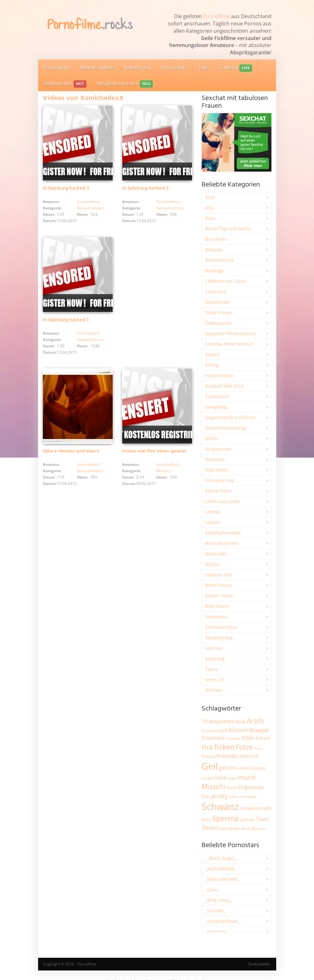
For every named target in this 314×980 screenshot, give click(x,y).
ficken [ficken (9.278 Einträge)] (224, 747)
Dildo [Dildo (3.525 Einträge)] (248, 738)
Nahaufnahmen (91, 208)
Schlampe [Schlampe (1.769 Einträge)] (248, 796)
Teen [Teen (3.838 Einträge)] (262, 819)
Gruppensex (218, 449)
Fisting (212, 365)
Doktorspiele (218, 323)
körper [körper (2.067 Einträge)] (259, 768)
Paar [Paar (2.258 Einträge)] (206, 796)
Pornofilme (217, 16)
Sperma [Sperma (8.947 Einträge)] (225, 818)
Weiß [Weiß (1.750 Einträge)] (245, 829)
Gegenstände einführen (230, 417)
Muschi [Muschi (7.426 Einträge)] (214, 786)
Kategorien (138, 67)
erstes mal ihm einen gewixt (154, 451)
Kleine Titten (219, 491)
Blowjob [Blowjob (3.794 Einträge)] (259, 730)
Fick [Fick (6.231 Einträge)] (207, 747)
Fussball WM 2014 (224, 386)
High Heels (217, 470)
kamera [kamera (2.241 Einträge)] (245, 768)
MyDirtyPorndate (223, 533)
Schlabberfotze (221, 627)
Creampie (215, 292)
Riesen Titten (219, 596)
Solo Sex (214, 648)
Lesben (213, 522)
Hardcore (215, 459)
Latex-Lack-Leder (223, 501)
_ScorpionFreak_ (222, 921)
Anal (210, 197)
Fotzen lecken (220, 375)
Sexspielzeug (219, 638)
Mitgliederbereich (125, 84)
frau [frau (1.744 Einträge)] (258, 748)
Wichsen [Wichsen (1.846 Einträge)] (258, 829)
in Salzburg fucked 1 (66, 320)
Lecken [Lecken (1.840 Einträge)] (208, 778)
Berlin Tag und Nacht (228, 229)
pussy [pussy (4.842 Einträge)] (220, 796)
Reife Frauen (219, 585)
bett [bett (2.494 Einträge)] (223, 730)
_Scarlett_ (215, 911)
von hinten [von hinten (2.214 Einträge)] (230, 828)
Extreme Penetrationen (230, 344)
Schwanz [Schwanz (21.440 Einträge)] (220, 806)
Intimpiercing (219, 480)
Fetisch (213, 354)
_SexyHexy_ (217, 932)
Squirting (215, 659)
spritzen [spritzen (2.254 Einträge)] (247, 820)
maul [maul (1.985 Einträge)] (232, 778)
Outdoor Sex (218, 575)
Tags (204, 67)
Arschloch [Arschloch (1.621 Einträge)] (210, 731)
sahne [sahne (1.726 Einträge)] (234, 796)
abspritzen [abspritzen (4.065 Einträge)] (222, 721)
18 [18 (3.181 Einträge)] (204, 721)
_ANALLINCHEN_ (222, 879)
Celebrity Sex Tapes (226, 281)
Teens (211, 669)
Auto (210, 218)
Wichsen (164, 471)
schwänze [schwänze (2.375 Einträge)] (251, 808)
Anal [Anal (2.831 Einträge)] (241, 721)
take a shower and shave (71, 451)
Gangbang (216, 407)
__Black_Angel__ (221, 858)
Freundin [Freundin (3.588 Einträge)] (227, 756)
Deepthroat (217, 302)
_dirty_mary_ (218, 900)
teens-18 (214, 680)
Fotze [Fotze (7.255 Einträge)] (244, 747)
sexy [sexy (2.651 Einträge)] (206, 819)
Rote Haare (217, 606)
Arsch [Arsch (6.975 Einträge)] (255, 721)
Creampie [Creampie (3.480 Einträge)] (213, 738)
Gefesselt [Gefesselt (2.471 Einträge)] (249, 756)
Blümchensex (219, 260)
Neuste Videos (97, 67)
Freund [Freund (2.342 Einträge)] (208, 756)
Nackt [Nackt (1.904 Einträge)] (232, 787)
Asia (210, 208)
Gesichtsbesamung (225, 428)
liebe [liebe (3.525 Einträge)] (221, 778)
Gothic (212, 438)
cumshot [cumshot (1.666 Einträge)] (233, 738)
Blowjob (214, 250)
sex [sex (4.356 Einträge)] (267, 808)
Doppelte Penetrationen (230, 333)
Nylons (212, 564)
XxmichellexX (88, 202)
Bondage (214, 271)
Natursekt (216, 554)
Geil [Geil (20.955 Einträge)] (210, 766)
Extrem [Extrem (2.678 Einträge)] (263, 738)
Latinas (213, 512)
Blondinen (216, 239)
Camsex (236, 68)
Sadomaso (216, 617)
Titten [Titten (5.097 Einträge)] (210, 828)
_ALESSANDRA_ (221, 869)
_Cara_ (212, 890)
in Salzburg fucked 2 (145, 188)
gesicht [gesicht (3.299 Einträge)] (228, 768)
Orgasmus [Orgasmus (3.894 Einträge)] (251, 787)
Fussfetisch (217, 396)
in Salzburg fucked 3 (66, 188)
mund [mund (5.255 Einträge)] (247, 777)
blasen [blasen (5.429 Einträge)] (238, 730)
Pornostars (174, 67)
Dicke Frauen (219, 313)
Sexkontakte (65, 84)
